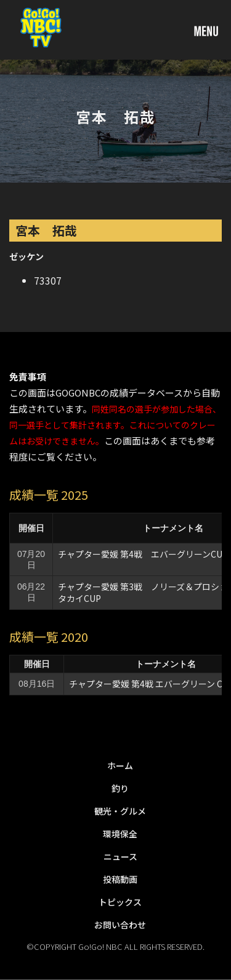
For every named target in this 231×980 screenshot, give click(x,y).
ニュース (120, 856)
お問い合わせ (120, 925)
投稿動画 (120, 879)
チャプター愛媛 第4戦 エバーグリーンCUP (143, 554)
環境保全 (120, 834)
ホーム (120, 765)
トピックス (120, 902)
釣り (120, 788)
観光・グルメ (120, 811)
